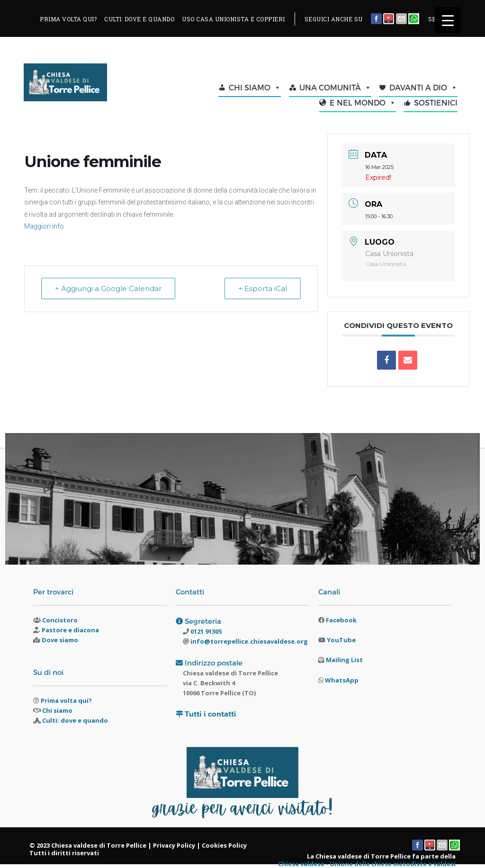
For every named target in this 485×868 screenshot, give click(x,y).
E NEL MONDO (363, 103)
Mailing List (344, 660)
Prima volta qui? (66, 700)
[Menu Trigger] (448, 20)
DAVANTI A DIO (423, 88)
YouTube (341, 640)
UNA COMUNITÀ (335, 88)
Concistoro (60, 620)
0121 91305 (205, 631)
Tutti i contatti (211, 714)
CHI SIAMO (255, 88)
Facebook (341, 620)
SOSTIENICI (436, 102)
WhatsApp (342, 680)
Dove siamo (60, 640)
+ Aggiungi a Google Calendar (108, 288)
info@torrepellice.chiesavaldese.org (248, 641)
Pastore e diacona (70, 630)
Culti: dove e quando (75, 720)
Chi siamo (57, 710)
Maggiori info (44, 226)
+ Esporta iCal (263, 288)
